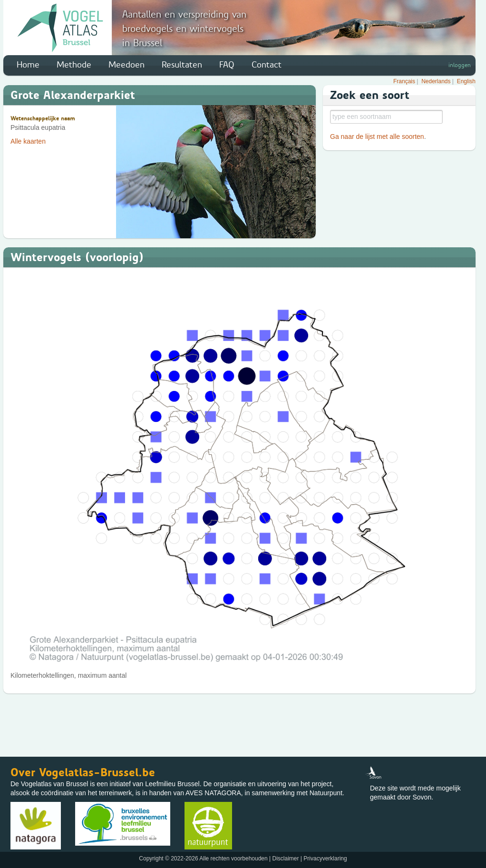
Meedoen (126, 65)
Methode (74, 65)
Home (28, 65)
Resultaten (182, 65)
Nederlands (436, 81)
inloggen (460, 65)
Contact (267, 65)
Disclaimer (285, 858)
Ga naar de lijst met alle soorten (377, 137)
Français (404, 81)
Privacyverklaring (325, 858)
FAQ (227, 65)
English (466, 81)
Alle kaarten (28, 141)
